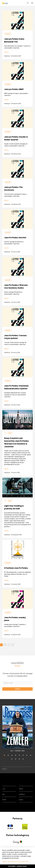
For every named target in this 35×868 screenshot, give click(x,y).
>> (13, 645)
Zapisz (18, 689)
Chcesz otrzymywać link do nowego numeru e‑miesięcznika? (18, 675)
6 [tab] (23, 756)
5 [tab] (19, 756)
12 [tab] (23, 759)
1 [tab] (4, 756)
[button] (28, 3)
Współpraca (22, 794)
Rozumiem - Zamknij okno (17, 866)
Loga (3, 794)
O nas (4, 789)
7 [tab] (27, 756)
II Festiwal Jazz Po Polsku (16, 568)
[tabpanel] (17, 730)
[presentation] (5, 3)
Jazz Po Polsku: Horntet (15, 238)
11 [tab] (19, 759)
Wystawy (21, 800)
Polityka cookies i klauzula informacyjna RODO (15, 862)
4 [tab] (16, 756)
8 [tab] (31, 756)
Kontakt (4, 800)
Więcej (6, 52)
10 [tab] (16, 759)
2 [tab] (8, 756)
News (10, 433)
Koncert (8, 34)
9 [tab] (12, 759)
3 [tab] (12, 756)
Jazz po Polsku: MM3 (14, 89)
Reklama (21, 789)
